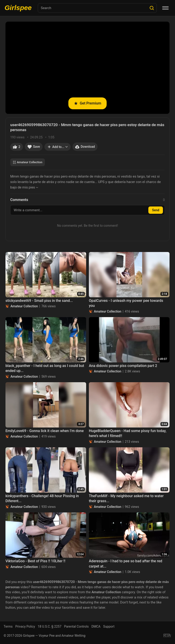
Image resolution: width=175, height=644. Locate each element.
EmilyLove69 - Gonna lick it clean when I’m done (45, 431)
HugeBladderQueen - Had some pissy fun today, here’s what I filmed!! (128, 433)
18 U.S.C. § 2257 (50, 626)
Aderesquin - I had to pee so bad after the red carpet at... (126, 564)
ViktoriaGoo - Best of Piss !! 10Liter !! (35, 561)
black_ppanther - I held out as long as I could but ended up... (45, 368)
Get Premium (87, 103)
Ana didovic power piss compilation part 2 (123, 366)
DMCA (96, 626)
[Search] (152, 8)
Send (156, 210)
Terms (8, 626)
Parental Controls (76, 626)
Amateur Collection (28, 162)
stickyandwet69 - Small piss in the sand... (39, 301)
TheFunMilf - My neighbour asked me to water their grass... (126, 498)
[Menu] (165, 8)
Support (109, 626)
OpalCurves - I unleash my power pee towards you (126, 303)
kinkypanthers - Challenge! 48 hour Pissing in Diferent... (42, 498)
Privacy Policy (25, 626)
